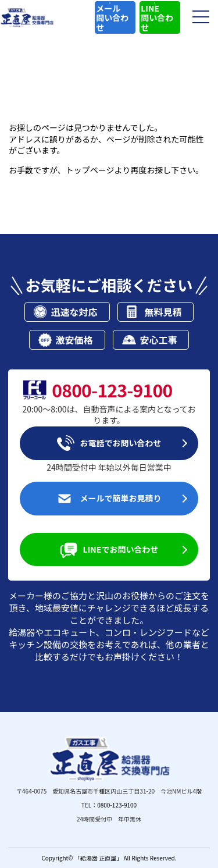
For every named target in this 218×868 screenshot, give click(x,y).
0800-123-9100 (117, 805)
